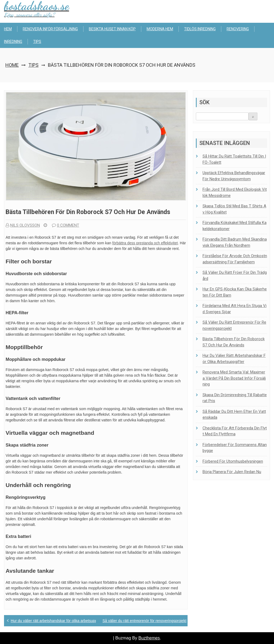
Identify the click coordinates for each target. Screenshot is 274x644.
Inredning (13, 42)
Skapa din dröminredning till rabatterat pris (235, 398)
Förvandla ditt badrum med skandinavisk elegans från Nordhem (235, 242)
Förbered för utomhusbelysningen (233, 461)
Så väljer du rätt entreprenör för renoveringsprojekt (144, 621)
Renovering (238, 29)
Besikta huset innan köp (112, 29)
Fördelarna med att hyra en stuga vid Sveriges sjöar (235, 309)
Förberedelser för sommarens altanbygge (235, 448)
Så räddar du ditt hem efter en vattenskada (234, 415)
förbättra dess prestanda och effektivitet (145, 243)
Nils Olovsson (23, 225)
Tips (37, 42)
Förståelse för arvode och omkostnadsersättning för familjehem (235, 259)
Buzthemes (149, 638)
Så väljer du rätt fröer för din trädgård (235, 276)
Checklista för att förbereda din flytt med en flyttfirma (235, 431)
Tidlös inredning (200, 29)
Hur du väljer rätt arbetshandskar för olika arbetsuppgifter (58, 621)
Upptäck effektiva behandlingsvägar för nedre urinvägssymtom (234, 176)
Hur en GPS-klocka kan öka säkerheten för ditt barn (235, 292)
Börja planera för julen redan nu (232, 472)
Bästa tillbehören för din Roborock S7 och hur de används (234, 342)
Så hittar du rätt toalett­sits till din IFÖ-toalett (234, 159)
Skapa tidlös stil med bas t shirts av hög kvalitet (234, 209)
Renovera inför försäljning (50, 29)
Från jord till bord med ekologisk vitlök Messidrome (235, 192)
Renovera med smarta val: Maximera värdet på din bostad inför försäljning (234, 378)
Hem (8, 29)
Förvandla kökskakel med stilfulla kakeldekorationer (235, 226)
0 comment (66, 225)
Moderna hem (160, 29)
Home (12, 65)
